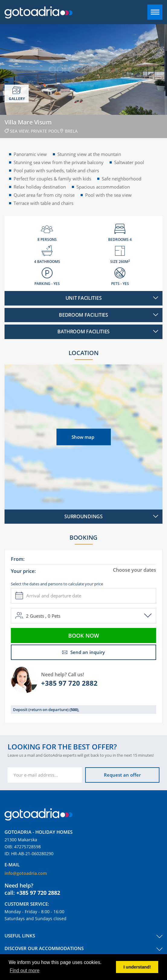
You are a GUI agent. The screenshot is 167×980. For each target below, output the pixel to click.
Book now (84, 636)
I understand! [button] (137, 967)
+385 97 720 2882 (69, 683)
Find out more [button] (25, 970)
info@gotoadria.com (26, 873)
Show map (83, 437)
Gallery (17, 94)
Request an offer (122, 775)
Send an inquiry (83, 652)
